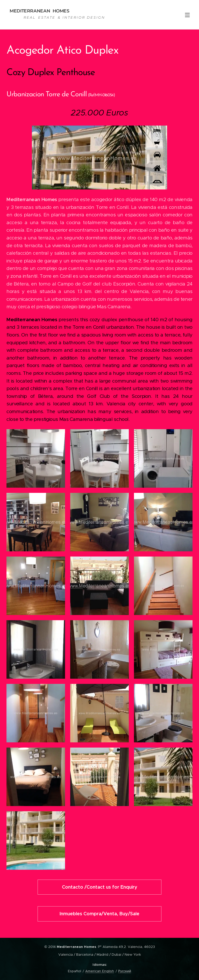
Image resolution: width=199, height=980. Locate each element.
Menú (187, 15)
